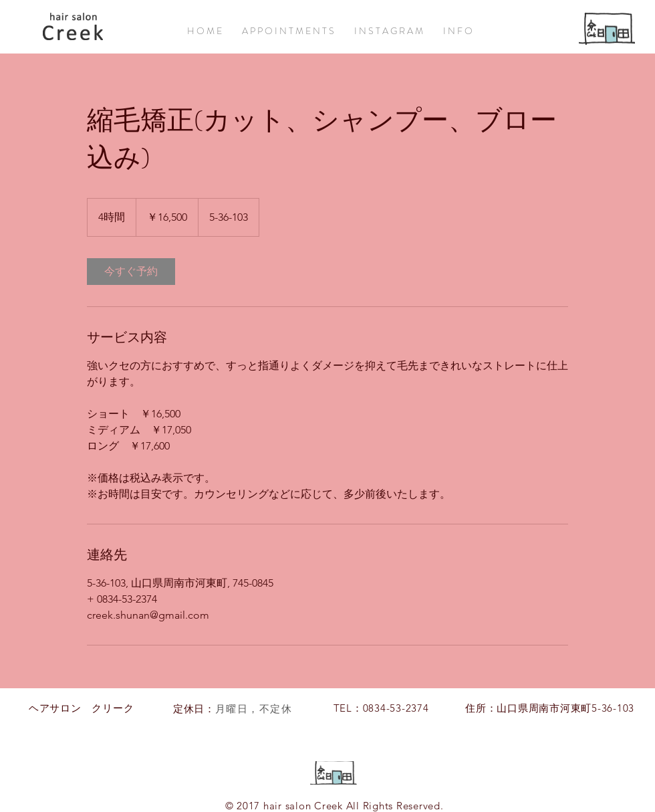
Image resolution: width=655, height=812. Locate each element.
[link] (131, 272)
